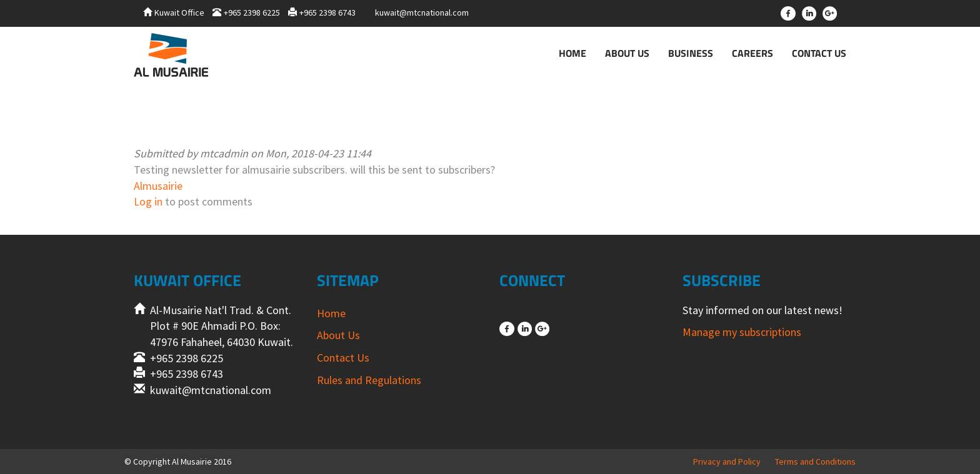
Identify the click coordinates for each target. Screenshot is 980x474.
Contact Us (819, 53)
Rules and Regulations (369, 380)
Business (691, 53)
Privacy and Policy (727, 462)
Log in (148, 201)
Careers (752, 53)
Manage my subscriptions (742, 332)
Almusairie (158, 186)
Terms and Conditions (815, 462)
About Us (627, 53)
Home (572, 53)
